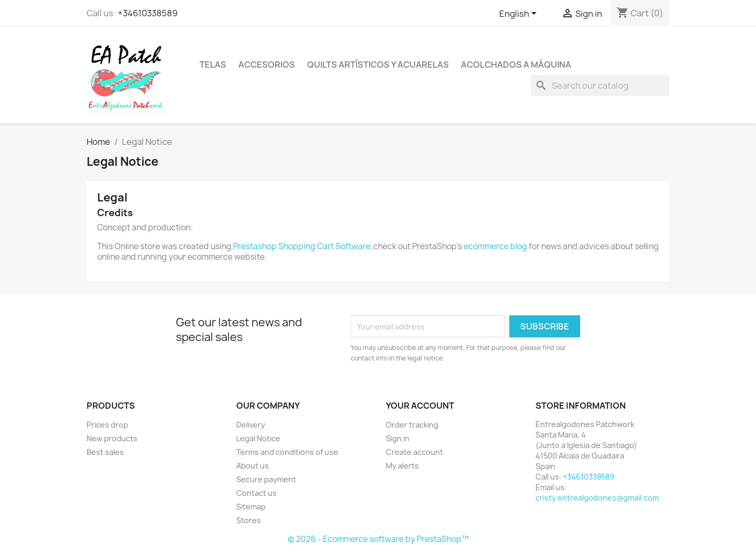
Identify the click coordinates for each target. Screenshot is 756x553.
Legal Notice (258, 438)
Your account (420, 406)
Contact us (256, 493)
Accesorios (267, 65)
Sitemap (251, 507)
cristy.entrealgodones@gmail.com (597, 498)
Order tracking (412, 425)
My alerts (402, 466)
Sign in (398, 438)
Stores (249, 520)
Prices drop (107, 425)
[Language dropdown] (520, 14)
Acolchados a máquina (516, 65)
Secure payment (266, 479)
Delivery (251, 425)
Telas (213, 65)
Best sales (105, 452)
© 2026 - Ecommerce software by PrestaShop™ (378, 539)
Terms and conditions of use (287, 452)
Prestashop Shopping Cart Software (302, 246)
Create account (414, 452)
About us (253, 466)
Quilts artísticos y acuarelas (378, 65)
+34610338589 (148, 13)
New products (112, 438)
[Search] (600, 86)
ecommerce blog (495, 246)
